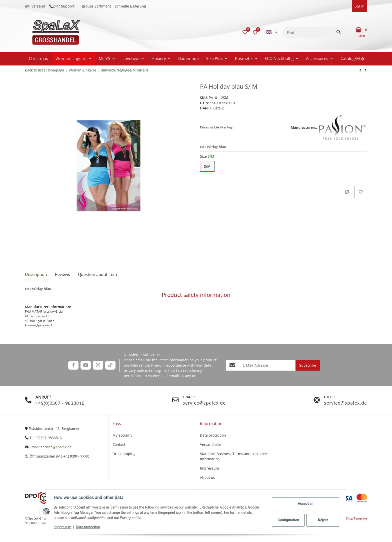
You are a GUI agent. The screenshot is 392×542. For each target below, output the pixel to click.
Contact (119, 444)
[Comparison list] (255, 32)
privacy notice (135, 370)
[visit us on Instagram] (98, 365)
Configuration (288, 520)
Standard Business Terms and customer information (234, 456)
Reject (322, 520)
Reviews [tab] (62, 274)
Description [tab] (36, 274)
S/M (209, 166)
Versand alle (210, 444)
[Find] (310, 32)
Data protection (88, 527)
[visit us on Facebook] (73, 365)
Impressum (63, 527)
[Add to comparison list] (347, 192)
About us (207, 477)
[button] (245, 32)
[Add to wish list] (361, 192)
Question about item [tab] (97, 274)
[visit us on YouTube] (86, 365)
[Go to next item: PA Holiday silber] (360, 70)
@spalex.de (62, 447)
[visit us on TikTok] (110, 365)
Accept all (305, 504)
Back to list (34, 70)
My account (122, 435)
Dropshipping (124, 454)
